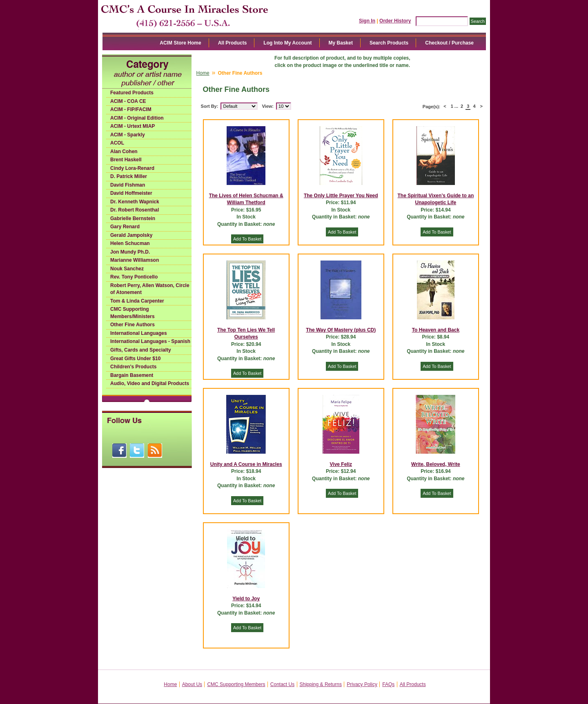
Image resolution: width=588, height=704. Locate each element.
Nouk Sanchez (127, 269)
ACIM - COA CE (128, 101)
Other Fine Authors (133, 325)
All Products (233, 43)
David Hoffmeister (131, 193)
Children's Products (134, 367)
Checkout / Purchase (449, 43)
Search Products (389, 43)
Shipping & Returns (321, 684)
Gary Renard (125, 227)
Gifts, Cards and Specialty (141, 350)
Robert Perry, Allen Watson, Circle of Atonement (150, 289)
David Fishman (128, 185)
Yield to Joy (246, 599)
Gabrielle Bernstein (133, 218)
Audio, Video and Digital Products (150, 383)
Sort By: (210, 106)
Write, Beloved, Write (436, 464)
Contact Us (282, 684)
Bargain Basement (132, 375)
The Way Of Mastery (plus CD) (341, 330)
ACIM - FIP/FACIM (131, 109)
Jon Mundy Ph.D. (130, 252)
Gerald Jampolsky (131, 235)
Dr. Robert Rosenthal (135, 210)
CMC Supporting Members (236, 684)
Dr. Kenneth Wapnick (135, 202)
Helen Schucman (130, 243)
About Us (192, 684)
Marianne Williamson (135, 260)
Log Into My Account (287, 43)
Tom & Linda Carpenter (137, 301)
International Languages (139, 333)
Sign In (367, 21)
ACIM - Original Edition (137, 118)
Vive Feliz (341, 464)
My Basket (341, 43)
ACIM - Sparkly (128, 135)
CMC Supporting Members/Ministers (133, 313)
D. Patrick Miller (129, 176)
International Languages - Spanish (150, 341)
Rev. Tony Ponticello (134, 277)
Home (203, 73)
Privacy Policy (362, 684)
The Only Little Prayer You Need (341, 196)
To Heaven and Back (436, 330)
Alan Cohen (124, 151)
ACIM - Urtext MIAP (133, 126)
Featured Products (132, 93)
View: (268, 106)
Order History (395, 21)
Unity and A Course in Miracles (246, 464)
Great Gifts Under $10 (135, 359)
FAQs (388, 684)
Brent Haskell (126, 160)
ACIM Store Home (180, 43)
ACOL (117, 143)
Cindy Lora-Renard (132, 168)
